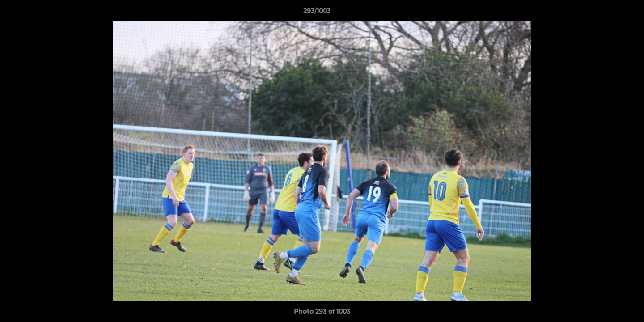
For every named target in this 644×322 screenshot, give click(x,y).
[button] (606, 13)
